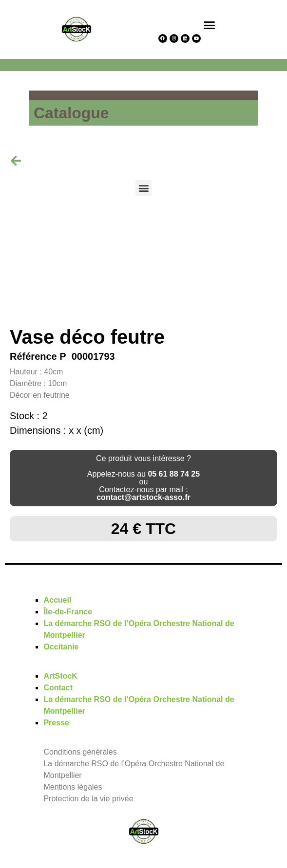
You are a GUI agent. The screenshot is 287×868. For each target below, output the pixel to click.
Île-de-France (68, 612)
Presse (56, 723)
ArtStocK (60, 676)
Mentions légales (73, 787)
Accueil (57, 600)
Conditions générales (80, 752)
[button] (210, 25)
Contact (58, 688)
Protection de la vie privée (88, 799)
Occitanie (61, 647)
